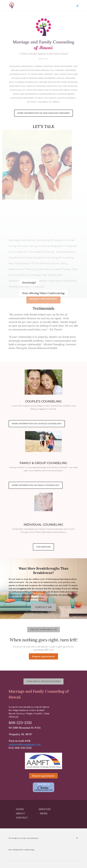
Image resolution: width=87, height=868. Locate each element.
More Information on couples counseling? (37, 424)
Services (45, 809)
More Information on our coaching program (43, 113)
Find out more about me (43, 629)
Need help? (29, 283)
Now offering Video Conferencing (43, 293)
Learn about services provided (43, 681)
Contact (22, 818)
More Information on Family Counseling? (36, 485)
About (20, 814)
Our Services (43, 547)
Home (20, 809)
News (44, 814)
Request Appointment (43, 656)
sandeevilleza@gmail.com (25, 744)
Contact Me (43, 607)
